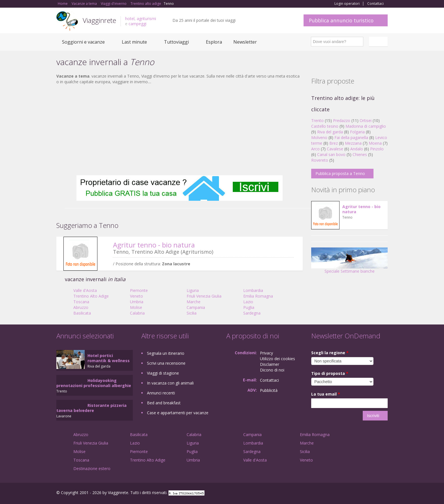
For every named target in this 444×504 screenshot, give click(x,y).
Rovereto (320, 160)
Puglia (249, 307)
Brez (334, 143)
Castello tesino (325, 126)
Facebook (345, 493)
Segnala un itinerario (166, 353)
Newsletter (245, 42)
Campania (196, 307)
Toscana (81, 302)
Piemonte (139, 290)
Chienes (360, 154)
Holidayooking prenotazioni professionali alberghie (94, 383)
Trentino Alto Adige (91, 296)
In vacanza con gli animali (170, 383)
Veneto (136, 296)
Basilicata (82, 313)
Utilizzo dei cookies (277, 359)
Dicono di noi (272, 370)
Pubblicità (269, 390)
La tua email (326, 394)
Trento (317, 120)
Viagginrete (99, 20)
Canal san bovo (331, 154)
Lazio (248, 302)
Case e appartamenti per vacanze (178, 413)
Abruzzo (81, 307)
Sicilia (192, 313)
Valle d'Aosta (85, 290)
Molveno (319, 137)
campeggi (137, 24)
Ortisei (366, 120)
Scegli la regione (330, 353)
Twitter (371, 493)
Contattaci (375, 4)
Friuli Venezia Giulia (204, 296)
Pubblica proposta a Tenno (340, 173)
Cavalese (335, 149)
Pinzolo (377, 149)
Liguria (193, 290)
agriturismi (146, 19)
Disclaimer (270, 364)
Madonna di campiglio (366, 126)
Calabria (137, 313)
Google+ (357, 493)
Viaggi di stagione (163, 373)
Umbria (137, 302)
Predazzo (342, 120)
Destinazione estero (92, 468)
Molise (136, 307)
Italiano (379, 42)
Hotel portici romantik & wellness (109, 358)
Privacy (266, 353)
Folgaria (357, 132)
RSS (385, 493)
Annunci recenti (161, 393)
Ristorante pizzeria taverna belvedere (91, 408)
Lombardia (253, 290)
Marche (194, 302)
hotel (130, 19)
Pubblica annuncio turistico (341, 20)
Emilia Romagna (258, 296)
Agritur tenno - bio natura (154, 245)
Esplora (214, 42)
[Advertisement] (180, 130)
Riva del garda (330, 132)
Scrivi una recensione (166, 363)
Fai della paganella (351, 137)
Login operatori (347, 4)
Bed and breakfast (164, 403)
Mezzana (353, 143)
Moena (375, 143)
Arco (315, 149)
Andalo (357, 149)
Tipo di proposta (330, 373)
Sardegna (252, 313)
